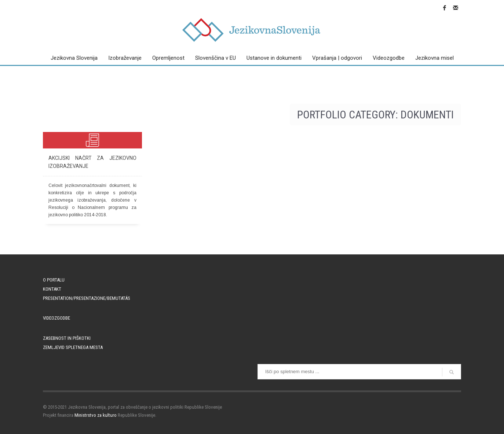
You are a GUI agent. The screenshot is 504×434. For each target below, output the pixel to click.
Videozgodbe (56, 318)
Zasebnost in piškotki (67, 338)
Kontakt (52, 289)
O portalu (54, 280)
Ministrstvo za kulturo (96, 415)
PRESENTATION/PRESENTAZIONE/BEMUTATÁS (87, 298)
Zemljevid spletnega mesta (73, 347)
